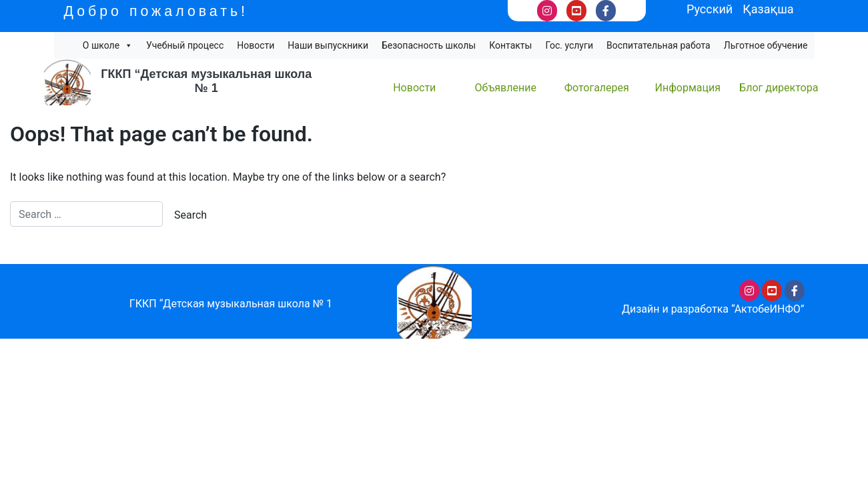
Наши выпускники (328, 45)
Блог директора (779, 88)
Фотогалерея (597, 88)
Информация (688, 88)
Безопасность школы (429, 45)
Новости (256, 45)
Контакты (510, 45)
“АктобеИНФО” (768, 309)
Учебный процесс (185, 45)
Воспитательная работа (659, 45)
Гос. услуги (569, 45)
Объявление (506, 88)
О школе (108, 45)
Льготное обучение (766, 45)
